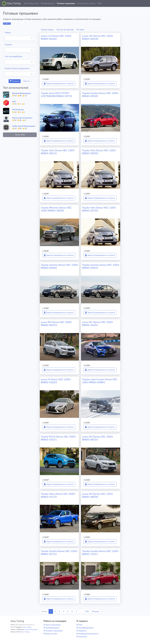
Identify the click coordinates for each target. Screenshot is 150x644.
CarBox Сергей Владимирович (24, 126)
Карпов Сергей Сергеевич (22, 118)
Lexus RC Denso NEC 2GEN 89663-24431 (97, 324)
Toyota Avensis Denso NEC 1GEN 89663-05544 (59, 266)
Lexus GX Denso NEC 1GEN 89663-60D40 (97, 37)
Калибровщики (48, 3)
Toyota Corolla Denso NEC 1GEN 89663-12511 (100, 553)
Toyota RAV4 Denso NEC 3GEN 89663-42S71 (58, 438)
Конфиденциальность (88, 634)
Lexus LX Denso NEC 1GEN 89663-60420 (56, 37)
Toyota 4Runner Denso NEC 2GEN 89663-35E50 (56, 209)
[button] (146, 3)
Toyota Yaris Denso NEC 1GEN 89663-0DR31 (99, 152)
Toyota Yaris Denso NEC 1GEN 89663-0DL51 (58, 152)
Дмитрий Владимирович (22, 93)
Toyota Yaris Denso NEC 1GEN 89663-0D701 (99, 209)
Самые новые (47, 30)
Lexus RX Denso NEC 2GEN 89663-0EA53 (56, 324)
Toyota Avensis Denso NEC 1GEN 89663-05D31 (101, 266)
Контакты (83, 637)
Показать (15, 81)
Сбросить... (27, 81)
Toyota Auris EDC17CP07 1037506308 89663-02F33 (56, 95)
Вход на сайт (51, 634)
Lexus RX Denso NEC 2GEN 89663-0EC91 (97, 438)
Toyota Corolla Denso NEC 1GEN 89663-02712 (59, 553)
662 (87, 611)
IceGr (14, 102)
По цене (80, 30)
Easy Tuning (14, 3)
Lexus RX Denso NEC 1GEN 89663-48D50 (97, 495)
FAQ (99, 3)
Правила (82, 631)
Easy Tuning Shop (31, 630)
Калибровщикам (86, 628)
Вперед (96, 611)
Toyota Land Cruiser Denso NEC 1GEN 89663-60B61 (100, 381)
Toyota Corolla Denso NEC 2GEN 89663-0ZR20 (100, 95)
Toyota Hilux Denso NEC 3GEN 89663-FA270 (58, 495)
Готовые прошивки (66, 3)
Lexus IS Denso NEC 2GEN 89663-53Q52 (56, 381)
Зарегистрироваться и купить (59, 84)
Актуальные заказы (86, 3)
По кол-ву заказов (65, 30)
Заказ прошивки (31, 3)
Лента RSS (20, 135)
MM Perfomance (18, 110)
